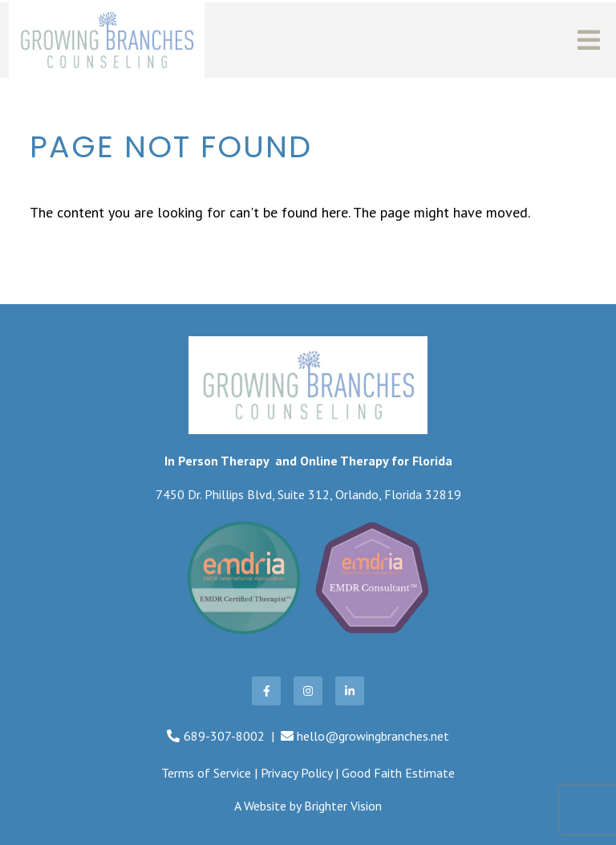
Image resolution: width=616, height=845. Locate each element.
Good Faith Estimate (398, 773)
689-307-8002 (224, 736)
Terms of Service (206, 773)
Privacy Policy (296, 773)
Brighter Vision (343, 806)
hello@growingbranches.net (373, 736)
